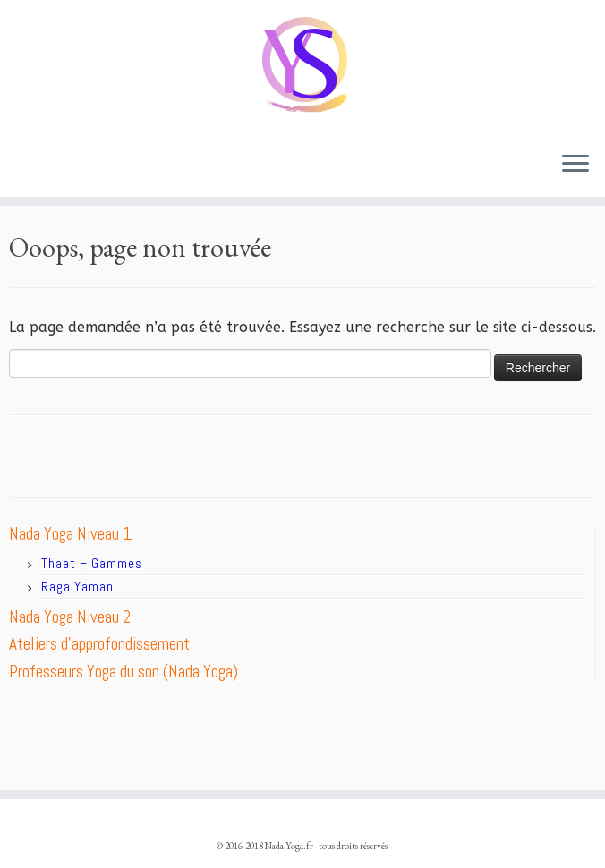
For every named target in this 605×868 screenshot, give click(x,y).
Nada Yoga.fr (289, 846)
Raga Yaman (77, 587)
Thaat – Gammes (92, 563)
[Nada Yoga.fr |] (302, 68)
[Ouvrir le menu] (575, 165)
